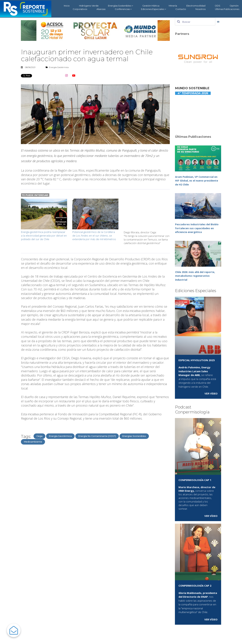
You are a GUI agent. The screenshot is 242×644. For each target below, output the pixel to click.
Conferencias (123, 9)
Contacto (181, 9)
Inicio (67, 6)
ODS (218, 6)
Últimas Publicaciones (227, 9)
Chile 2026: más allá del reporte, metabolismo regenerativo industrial (196, 276)
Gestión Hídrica (151, 6)
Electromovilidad (196, 6)
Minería (173, 6)
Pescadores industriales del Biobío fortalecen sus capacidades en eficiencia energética (197, 228)
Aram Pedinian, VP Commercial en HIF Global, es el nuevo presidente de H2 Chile (197, 181)
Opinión (234, 6)
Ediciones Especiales (154, 9)
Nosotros (200, 9)
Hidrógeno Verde (89, 6)
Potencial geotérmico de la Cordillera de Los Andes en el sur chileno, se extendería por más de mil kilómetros (94, 236)
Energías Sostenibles (120, 6)
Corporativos (80, 9)
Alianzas (101, 9)
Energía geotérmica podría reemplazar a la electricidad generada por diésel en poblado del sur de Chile (43, 236)
